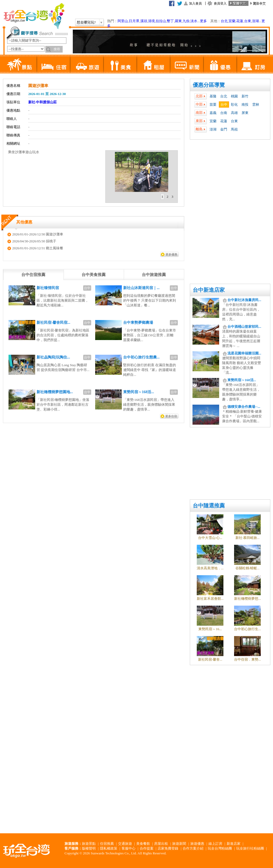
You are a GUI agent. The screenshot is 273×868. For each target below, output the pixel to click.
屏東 (245, 113)
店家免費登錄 (168, 848)
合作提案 (147, 848)
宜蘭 (232, 21)
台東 (248, 21)
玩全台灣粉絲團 (220, 848)
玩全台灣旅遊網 (34, 16)
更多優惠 (171, 254)
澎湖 (255, 21)
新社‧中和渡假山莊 (43, 102)
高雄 (234, 113)
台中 (224, 104)
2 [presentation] (168, 197)
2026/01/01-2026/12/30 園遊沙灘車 (38, 234)
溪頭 (144, 21)
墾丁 (170, 21)
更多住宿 (171, 416)
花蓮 (240, 21)
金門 (224, 129)
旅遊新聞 (179, 844)
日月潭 (134, 21)
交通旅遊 (125, 844)
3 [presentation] (173, 197)
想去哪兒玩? (86, 22)
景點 (20, 64)
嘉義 (213, 113)
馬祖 (234, 129)
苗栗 (213, 104)
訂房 (253, 64)
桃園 (234, 96)
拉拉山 (161, 21)
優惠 (220, 64)
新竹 (245, 96)
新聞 (186, 64)
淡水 (194, 21)
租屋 (153, 64)
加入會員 (195, 3)
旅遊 (87, 64)
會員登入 (220, 3)
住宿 (53, 64)
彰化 (234, 104)
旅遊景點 (89, 844)
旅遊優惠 (197, 844)
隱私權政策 (109, 848)
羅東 (178, 21)
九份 (186, 21)
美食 (120, 64)
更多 (203, 21)
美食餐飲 (143, 844)
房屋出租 (161, 844)
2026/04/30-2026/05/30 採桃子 (34, 241)
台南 (224, 113)
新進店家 (234, 844)
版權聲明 (89, 848)
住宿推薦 (107, 844)
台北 (224, 21)
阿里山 (123, 21)
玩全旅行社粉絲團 (250, 848)
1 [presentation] (162, 197)
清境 (151, 21)
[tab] (162, 197)
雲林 (256, 104)
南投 (245, 104)
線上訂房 (215, 844)
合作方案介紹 (193, 848)
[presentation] (33, 275)
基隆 (213, 96)
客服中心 (129, 848)
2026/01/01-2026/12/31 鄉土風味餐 (38, 248)
